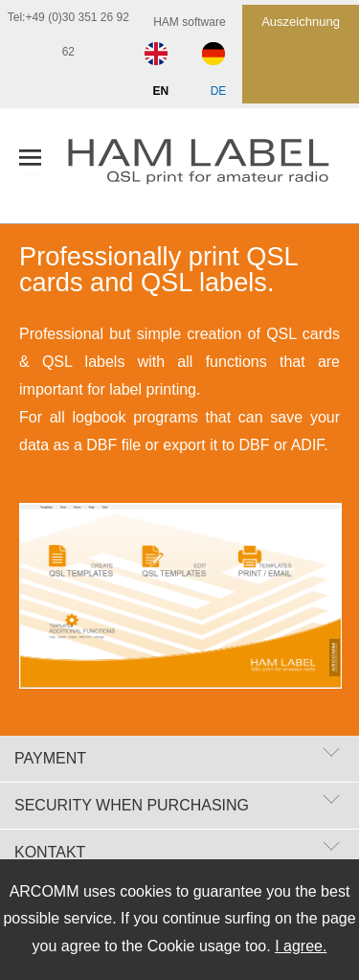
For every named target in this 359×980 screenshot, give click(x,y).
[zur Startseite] (213, 166)
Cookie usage (194, 946)
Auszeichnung (301, 22)
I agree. (301, 946)
